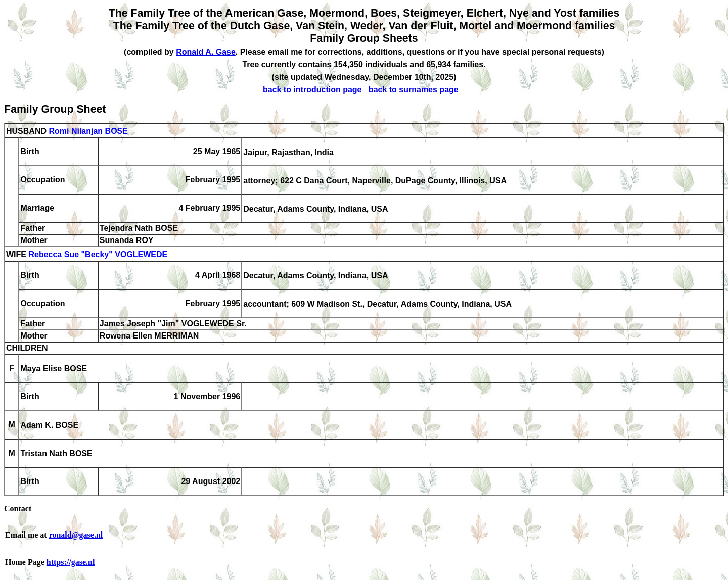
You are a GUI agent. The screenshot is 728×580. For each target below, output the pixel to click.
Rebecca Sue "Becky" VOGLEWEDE (98, 255)
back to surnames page (414, 90)
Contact (18, 509)
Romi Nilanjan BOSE (88, 131)
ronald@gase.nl (76, 535)
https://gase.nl (71, 562)
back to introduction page (312, 90)
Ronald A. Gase (206, 52)
